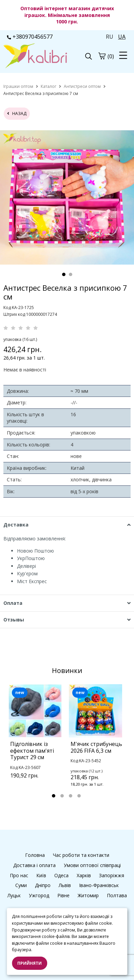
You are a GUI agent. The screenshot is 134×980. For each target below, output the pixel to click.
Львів (65, 885)
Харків (84, 875)
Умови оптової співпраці (92, 865)
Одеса (61, 875)
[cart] (102, 56)
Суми (21, 885)
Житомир (88, 895)
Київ (41, 875)
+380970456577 (30, 37)
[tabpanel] (37, 740)
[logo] (35, 56)
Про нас (19, 875)
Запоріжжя (112, 875)
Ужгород (39, 895)
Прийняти (30, 963)
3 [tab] (71, 796)
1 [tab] (64, 274)
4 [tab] (79, 796)
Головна (35, 855)
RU (110, 37)
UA (122, 37)
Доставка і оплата (34, 865)
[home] (18, 86)
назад (17, 113)
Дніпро (43, 885)
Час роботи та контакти (81, 855)
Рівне (63, 895)
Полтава (117, 895)
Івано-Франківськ (99, 885)
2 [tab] (71, 274)
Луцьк (14, 895)
